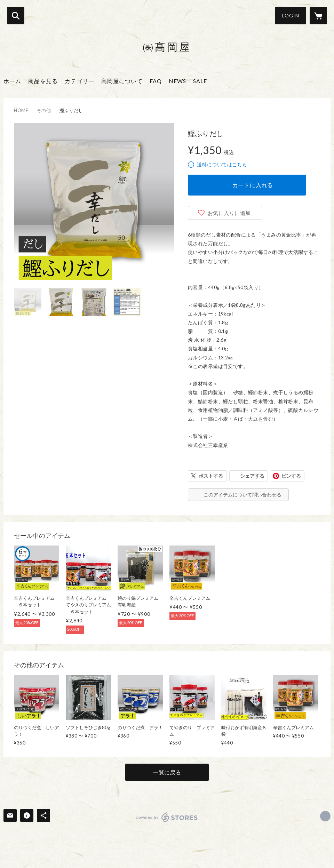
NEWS (177, 81)
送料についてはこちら (222, 164)
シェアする (252, 476)
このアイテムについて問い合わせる (242, 495)
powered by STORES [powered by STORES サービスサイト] (167, 817)
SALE (200, 81)
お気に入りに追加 (229, 213)
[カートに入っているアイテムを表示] (318, 16)
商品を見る (43, 81)
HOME (21, 110)
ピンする (291, 476)
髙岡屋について (122, 81)
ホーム (12, 81)
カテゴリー (79, 81)
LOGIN (291, 15)
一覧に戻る (167, 772)
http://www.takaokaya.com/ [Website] (325, 816)
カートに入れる (253, 185)
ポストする (211, 476)
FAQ (156, 81)
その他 (44, 110)
